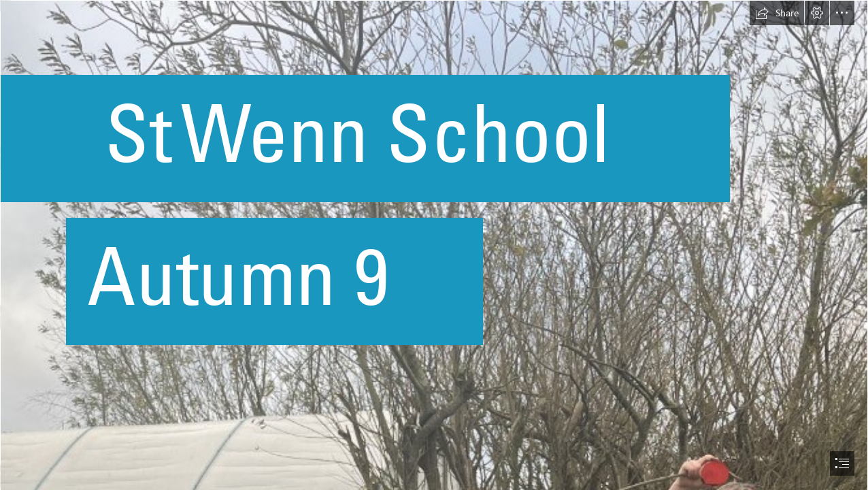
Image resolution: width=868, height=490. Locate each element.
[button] (777, 13)
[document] (434, 245)
